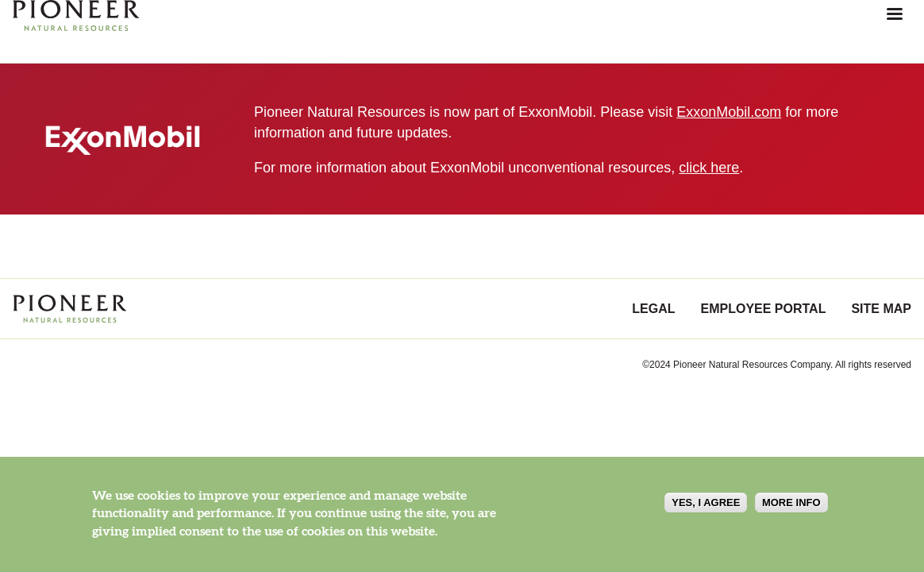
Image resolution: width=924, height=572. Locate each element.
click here (709, 168)
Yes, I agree (706, 502)
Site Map (881, 309)
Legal (653, 309)
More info (791, 502)
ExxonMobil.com (729, 112)
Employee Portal (764, 309)
